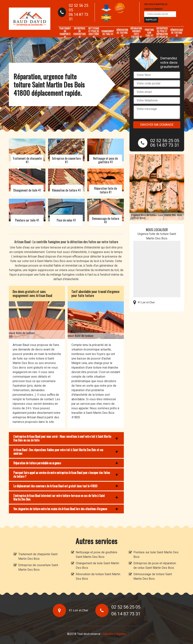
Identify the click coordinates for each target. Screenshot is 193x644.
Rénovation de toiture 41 (122, 33)
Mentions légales (115, 634)
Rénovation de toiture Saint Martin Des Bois (98, 576)
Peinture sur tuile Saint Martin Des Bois (156, 555)
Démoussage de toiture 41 (177, 33)
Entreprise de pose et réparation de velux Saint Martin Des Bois (155, 565)
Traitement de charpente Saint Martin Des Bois (38, 556)
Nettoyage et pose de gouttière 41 (94, 33)
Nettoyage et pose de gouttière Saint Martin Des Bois (96, 555)
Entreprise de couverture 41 (80, 33)
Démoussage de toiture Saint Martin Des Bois (153, 576)
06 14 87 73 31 (79, 17)
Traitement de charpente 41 (65, 33)
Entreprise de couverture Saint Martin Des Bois (38, 567)
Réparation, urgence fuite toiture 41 (136, 33)
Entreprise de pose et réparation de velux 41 (162, 33)
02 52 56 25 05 (79, 8)
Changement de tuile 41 (108, 33)
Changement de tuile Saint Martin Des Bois (97, 565)
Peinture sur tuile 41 (149, 33)
